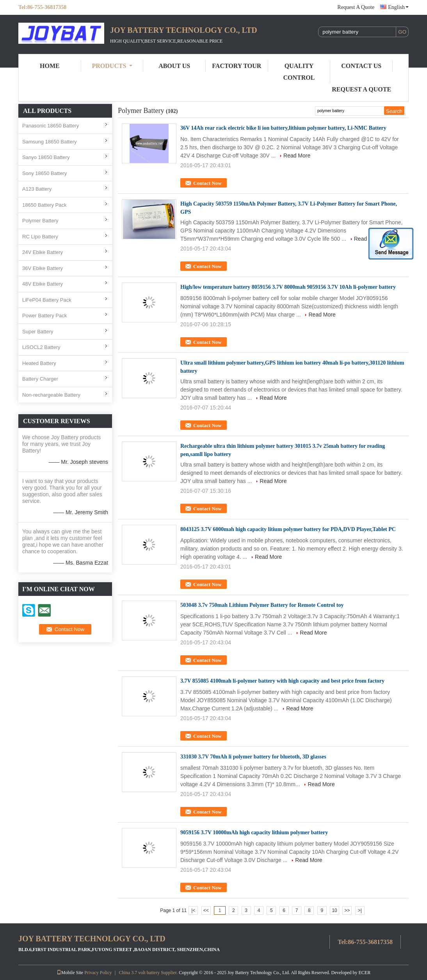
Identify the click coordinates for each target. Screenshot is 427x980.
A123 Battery (37, 189)
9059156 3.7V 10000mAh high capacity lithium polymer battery (254, 832)
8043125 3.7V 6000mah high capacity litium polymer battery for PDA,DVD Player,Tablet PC (288, 529)
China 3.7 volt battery (139, 973)
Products (112, 66)
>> (347, 910)
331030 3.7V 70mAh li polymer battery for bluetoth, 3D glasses (253, 757)
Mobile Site (70, 973)
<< (206, 910)
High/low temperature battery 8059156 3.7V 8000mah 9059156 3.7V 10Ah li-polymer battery (288, 287)
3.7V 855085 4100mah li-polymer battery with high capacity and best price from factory (282, 681)
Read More (297, 156)
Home (50, 66)
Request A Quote (356, 7)
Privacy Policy (98, 973)
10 (334, 910)
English (398, 7)
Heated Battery (39, 363)
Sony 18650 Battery (44, 173)
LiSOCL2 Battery (41, 347)
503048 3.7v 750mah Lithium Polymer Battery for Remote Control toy (262, 605)
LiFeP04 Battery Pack (47, 300)
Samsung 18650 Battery (49, 142)
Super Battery (38, 332)
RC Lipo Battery (40, 237)
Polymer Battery (40, 221)
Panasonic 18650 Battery (51, 126)
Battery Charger (40, 379)
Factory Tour (237, 66)
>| (360, 910)
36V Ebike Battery (43, 268)
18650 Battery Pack (44, 205)
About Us (174, 66)
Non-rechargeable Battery (51, 395)
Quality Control (299, 72)
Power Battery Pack (44, 316)
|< (193, 910)
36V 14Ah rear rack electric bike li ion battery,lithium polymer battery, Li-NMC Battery (283, 128)
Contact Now (207, 183)
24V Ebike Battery (43, 252)
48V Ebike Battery (43, 284)
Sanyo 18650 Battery (46, 157)
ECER (365, 973)
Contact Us (361, 66)
